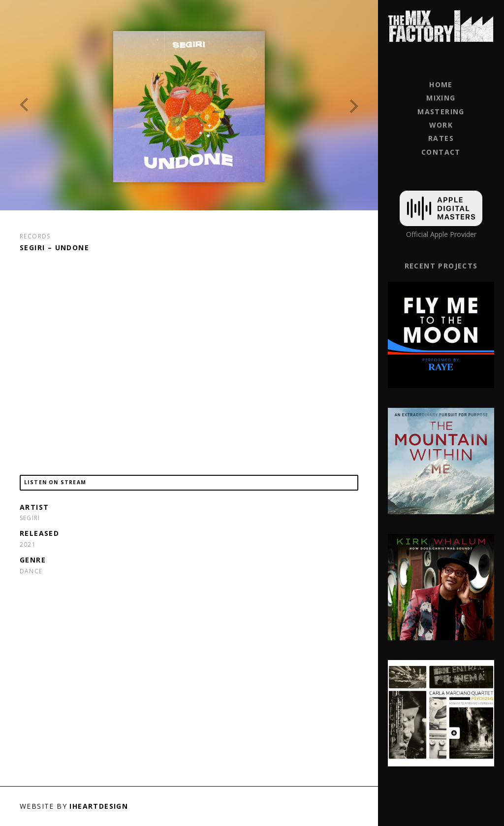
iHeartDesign (99, 806)
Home (441, 84)
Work (441, 125)
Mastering (441, 112)
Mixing (441, 98)
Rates (441, 138)
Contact (441, 152)
